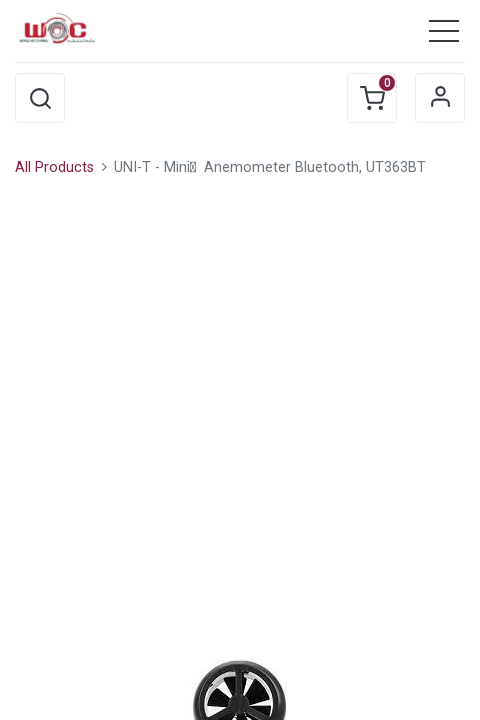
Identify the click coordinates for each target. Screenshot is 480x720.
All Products (54, 167)
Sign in (440, 98)
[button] (40, 98)
